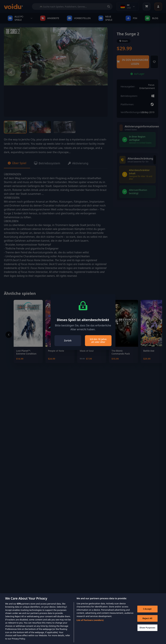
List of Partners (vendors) (90, 625)
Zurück (68, 340)
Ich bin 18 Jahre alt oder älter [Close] (98, 341)
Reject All (147, 623)
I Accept (147, 614)
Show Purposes (147, 632)
